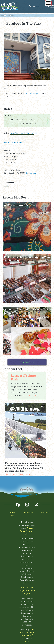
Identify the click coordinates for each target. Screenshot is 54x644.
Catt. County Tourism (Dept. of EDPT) (27, 633)
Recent (10, 115)
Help (12, 516)
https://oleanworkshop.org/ (22, 133)
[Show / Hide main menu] (48, 3)
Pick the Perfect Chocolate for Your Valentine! (27, 259)
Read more (32, 396)
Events (11, 15)
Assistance (29, 513)
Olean (6, 185)
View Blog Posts (27, 362)
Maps (12, 513)
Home (3, 15)
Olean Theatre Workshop (15, 142)
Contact (45, 513)
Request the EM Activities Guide (18, 475)
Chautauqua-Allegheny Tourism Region (27, 591)
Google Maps (32, 173)
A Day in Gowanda (16, 205)
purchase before (31, 93)
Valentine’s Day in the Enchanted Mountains (26, 311)
